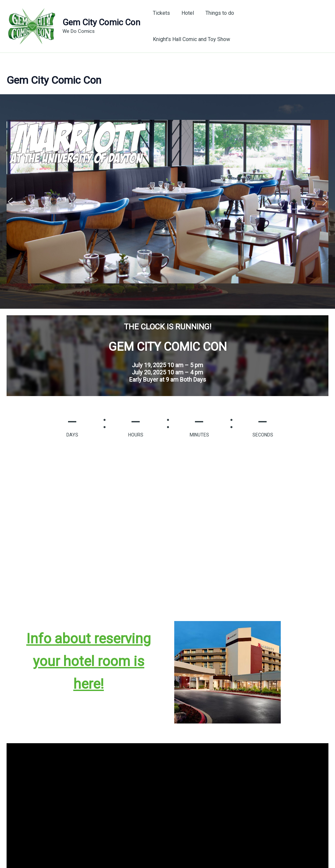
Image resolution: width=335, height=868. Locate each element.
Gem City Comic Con (101, 21)
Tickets (165, 24)
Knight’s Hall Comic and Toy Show (285, 24)
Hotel (190, 24)
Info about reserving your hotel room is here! (89, 658)
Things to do (221, 24)
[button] (10, 198)
